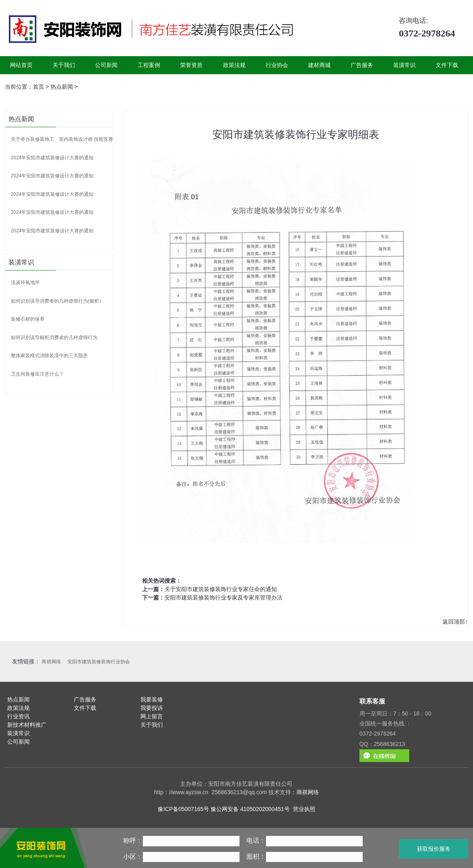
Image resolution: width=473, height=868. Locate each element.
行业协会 (277, 65)
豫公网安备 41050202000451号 (250, 809)
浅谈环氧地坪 (25, 283)
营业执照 (304, 809)
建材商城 (319, 65)
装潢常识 (404, 65)
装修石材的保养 (28, 319)
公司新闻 (106, 65)
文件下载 (447, 65)
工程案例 (149, 65)
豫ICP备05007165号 (183, 809)
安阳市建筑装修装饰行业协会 (99, 662)
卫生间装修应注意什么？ (37, 374)
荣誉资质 (191, 65)
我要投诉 (152, 708)
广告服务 (362, 65)
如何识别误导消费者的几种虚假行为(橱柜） (57, 301)
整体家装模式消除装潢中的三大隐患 (49, 356)
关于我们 (64, 65)
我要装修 (152, 699)
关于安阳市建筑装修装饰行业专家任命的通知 (221, 589)
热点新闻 (62, 87)
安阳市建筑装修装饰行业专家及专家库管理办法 (223, 598)
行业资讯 (18, 716)
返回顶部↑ (455, 622)
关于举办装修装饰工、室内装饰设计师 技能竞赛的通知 (69, 139)
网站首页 (21, 65)
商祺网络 (51, 662)
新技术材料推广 (27, 725)
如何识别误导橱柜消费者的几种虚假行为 (54, 337)
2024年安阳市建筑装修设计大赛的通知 (52, 158)
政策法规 (234, 65)
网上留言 (152, 716)
